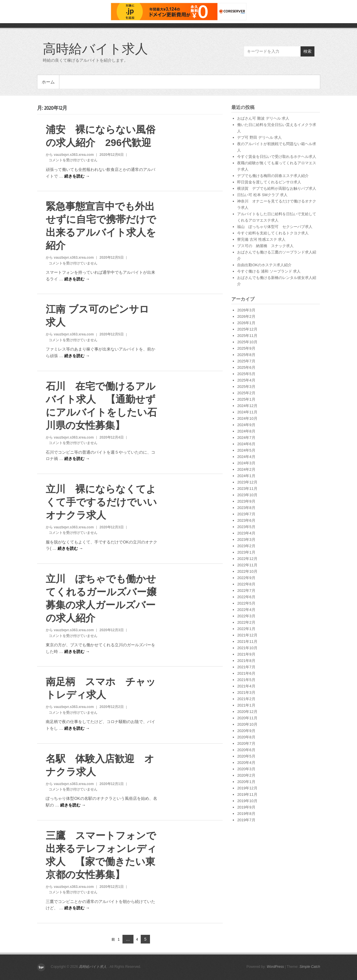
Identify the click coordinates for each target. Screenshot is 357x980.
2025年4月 (246, 380)
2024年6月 (246, 444)
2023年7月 (246, 514)
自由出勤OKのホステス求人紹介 (264, 265)
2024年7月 (246, 438)
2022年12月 (247, 559)
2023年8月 (246, 508)
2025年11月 (247, 336)
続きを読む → (77, 176)
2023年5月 (246, 527)
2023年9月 (246, 501)
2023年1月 (246, 552)
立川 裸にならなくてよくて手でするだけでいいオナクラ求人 (101, 502)
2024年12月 (247, 406)
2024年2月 (246, 469)
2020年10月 (247, 724)
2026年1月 (246, 323)
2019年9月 (246, 807)
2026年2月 (246, 316)
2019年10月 (247, 801)
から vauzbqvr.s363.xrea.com (70, 155)
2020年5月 (246, 756)
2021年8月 (246, 661)
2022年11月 (247, 565)
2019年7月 (246, 820)
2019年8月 (246, 814)
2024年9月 (246, 425)
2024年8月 (246, 431)
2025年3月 (246, 387)
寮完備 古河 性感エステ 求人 (261, 239)
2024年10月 (247, 418)
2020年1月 (246, 782)
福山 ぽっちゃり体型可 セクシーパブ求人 (275, 227)
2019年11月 (247, 794)
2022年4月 (246, 610)
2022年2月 (246, 622)
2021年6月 (246, 673)
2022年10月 (247, 571)
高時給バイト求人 (95, 48)
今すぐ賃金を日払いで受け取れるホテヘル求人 (277, 157)
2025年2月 (246, 393)
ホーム (48, 82)
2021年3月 (246, 692)
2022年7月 (246, 591)
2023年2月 (246, 546)
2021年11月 (247, 642)
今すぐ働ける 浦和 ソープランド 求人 (269, 271)
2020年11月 (247, 718)
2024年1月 (246, 476)
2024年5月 (246, 450)
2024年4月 (246, 457)
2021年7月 (246, 667)
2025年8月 (246, 355)
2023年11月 (247, 489)
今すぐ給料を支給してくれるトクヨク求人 (273, 233)
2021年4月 (246, 686)
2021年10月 (247, 648)
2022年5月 (246, 603)
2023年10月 (247, 495)
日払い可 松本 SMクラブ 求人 (262, 195)
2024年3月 (246, 463)
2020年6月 (246, 750)
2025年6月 (246, 367)
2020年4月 (246, 763)
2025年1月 (246, 399)
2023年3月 (246, 540)
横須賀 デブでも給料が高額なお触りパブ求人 (277, 188)
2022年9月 (246, 578)
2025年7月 (246, 361)
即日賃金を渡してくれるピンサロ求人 (269, 182)
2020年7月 (246, 743)
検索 (307, 51)
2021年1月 (246, 705)
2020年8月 (246, 737)
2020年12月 (247, 712)
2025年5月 (246, 374)
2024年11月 (247, 412)
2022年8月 (246, 584)
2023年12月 (247, 482)
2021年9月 (246, 654)
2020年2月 (246, 775)
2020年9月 (246, 731)
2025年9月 (246, 348)
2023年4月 (246, 533)
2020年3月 (246, 769)
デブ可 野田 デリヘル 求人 (259, 137)
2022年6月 (246, 597)
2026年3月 (246, 310)
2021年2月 (246, 699)
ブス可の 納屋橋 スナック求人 (265, 246)
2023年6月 (246, 520)
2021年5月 (246, 680)
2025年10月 (247, 342)
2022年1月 (246, 629)
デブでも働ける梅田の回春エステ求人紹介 (273, 176)
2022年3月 (246, 616)
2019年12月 (247, 788)
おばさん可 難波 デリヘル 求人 (263, 118)
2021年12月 (247, 635)
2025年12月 (247, 329)
